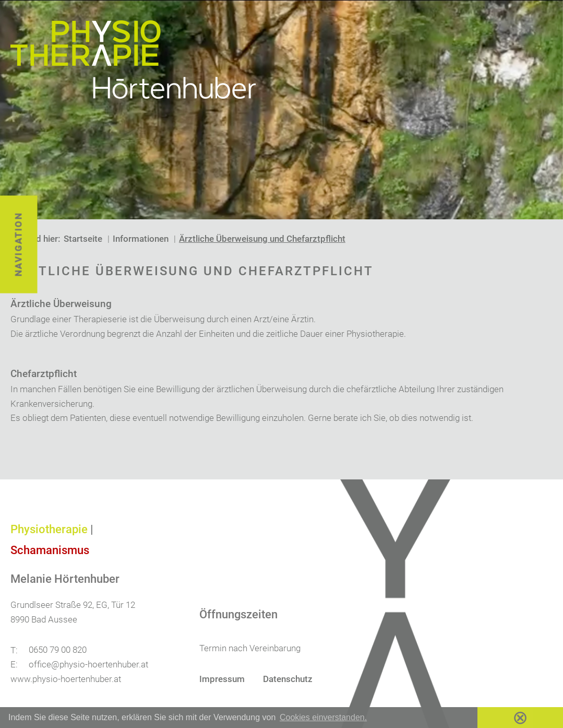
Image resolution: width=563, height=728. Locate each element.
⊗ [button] (520, 718)
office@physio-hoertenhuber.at (88, 664)
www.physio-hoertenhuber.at (66, 679)
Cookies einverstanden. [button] (323, 717)
